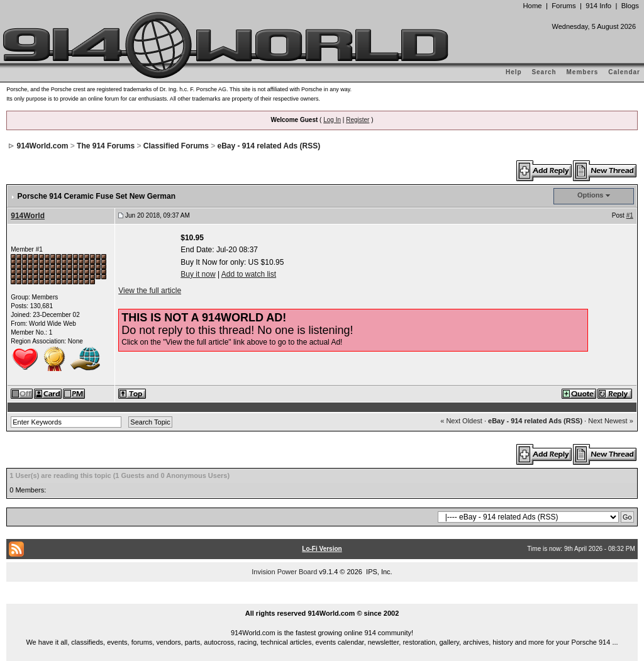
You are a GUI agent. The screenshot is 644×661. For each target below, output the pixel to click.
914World (28, 216)
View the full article (150, 291)
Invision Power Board (284, 572)
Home (532, 6)
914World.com (43, 146)
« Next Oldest (461, 421)
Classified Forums (176, 146)
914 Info (598, 6)
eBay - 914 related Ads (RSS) (269, 146)
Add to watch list (249, 274)
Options (591, 195)
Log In (332, 120)
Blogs (630, 6)
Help (514, 72)
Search (544, 72)
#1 (630, 215)
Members (583, 72)
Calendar (624, 72)
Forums (563, 6)
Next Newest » (611, 421)
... (322, 599)
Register (358, 120)
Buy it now (198, 274)
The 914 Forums (106, 146)
